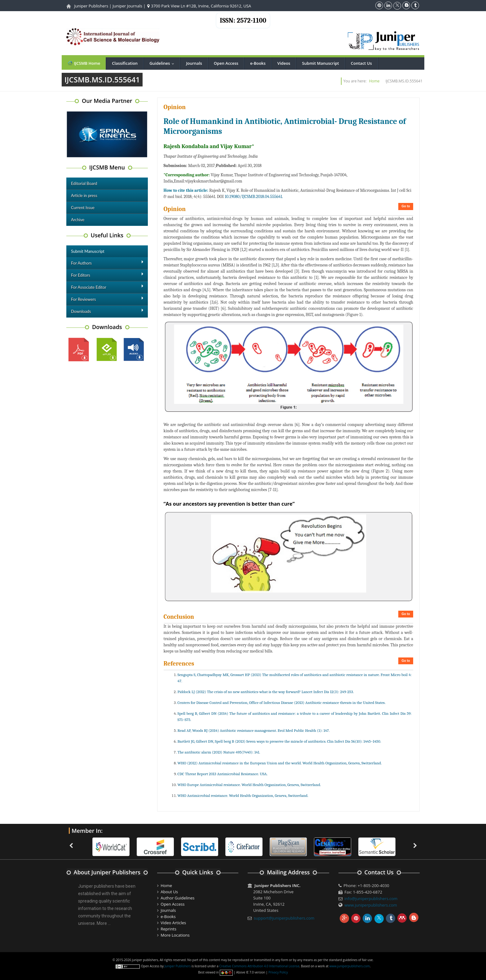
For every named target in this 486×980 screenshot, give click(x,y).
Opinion (175, 107)
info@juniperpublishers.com (371, 899)
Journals (194, 63)
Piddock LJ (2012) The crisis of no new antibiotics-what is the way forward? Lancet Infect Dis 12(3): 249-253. (266, 692)
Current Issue (83, 208)
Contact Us (361, 63)
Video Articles (173, 923)
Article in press (84, 196)
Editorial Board (84, 183)
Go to (406, 206)
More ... (104, 923)
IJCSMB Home (84, 63)
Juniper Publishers (91, 6)
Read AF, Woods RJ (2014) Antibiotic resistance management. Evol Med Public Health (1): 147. (254, 730)
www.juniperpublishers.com (371, 905)
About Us (169, 892)
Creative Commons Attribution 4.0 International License (259, 966)
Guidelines (163, 63)
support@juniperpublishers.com (284, 918)
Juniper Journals (127, 6)
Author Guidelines (177, 898)
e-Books (258, 63)
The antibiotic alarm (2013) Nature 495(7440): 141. (219, 752)
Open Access (226, 63)
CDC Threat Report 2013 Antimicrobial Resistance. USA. (223, 774)
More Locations (175, 935)
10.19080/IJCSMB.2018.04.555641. (254, 197)
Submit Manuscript (320, 63)
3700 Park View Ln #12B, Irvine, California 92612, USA (199, 6)
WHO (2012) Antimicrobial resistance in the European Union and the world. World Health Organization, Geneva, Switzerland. (280, 763)
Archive (78, 220)
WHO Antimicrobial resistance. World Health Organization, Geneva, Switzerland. (243, 795)
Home (374, 81)
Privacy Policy (278, 972)
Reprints (168, 929)
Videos (284, 63)
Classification (125, 63)
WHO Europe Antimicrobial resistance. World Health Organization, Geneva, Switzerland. (249, 785)
